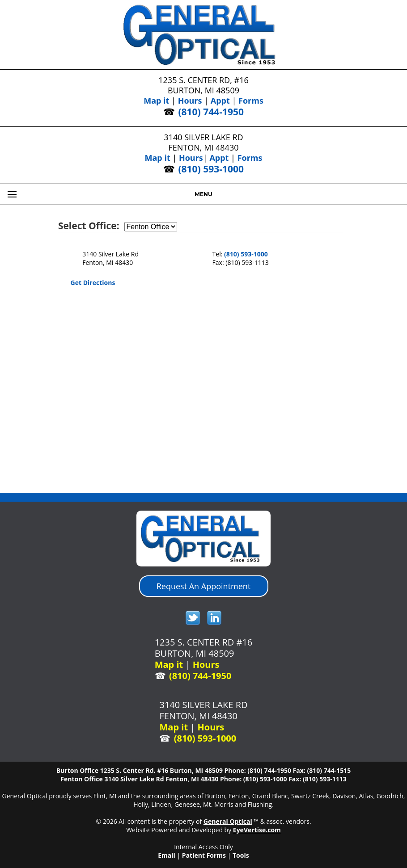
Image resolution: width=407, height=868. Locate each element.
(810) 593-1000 (211, 169)
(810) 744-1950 (211, 112)
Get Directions (93, 283)
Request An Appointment (204, 586)
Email (167, 855)
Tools (241, 855)
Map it (156, 101)
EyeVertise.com (257, 830)
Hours (190, 101)
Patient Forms (204, 855)
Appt (220, 101)
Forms (251, 101)
